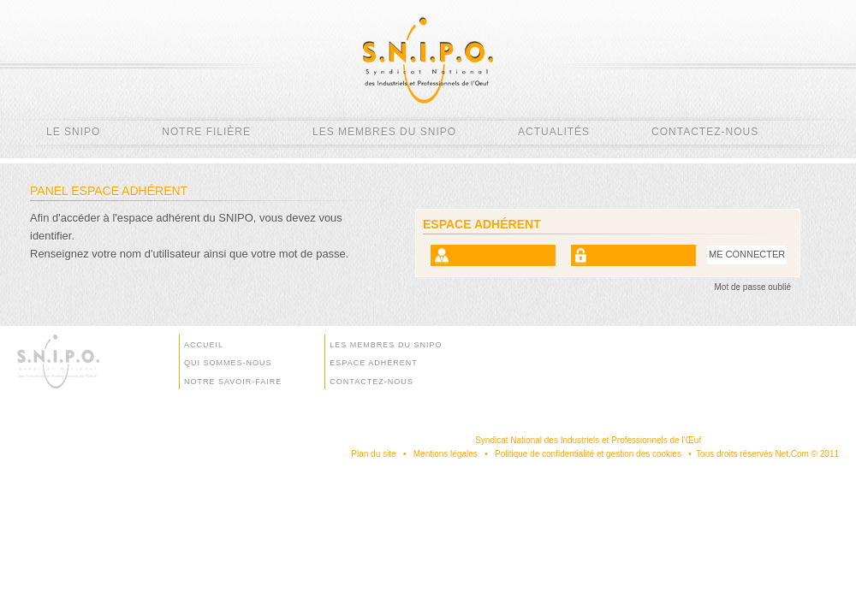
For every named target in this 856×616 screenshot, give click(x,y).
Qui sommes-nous (228, 363)
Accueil (204, 345)
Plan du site (373, 454)
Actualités (554, 132)
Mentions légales (446, 454)
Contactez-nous (705, 132)
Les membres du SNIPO (384, 132)
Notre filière (206, 132)
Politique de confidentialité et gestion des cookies (588, 454)
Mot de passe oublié (752, 287)
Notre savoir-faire (233, 382)
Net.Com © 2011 (807, 454)
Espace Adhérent (373, 363)
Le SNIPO (73, 132)
